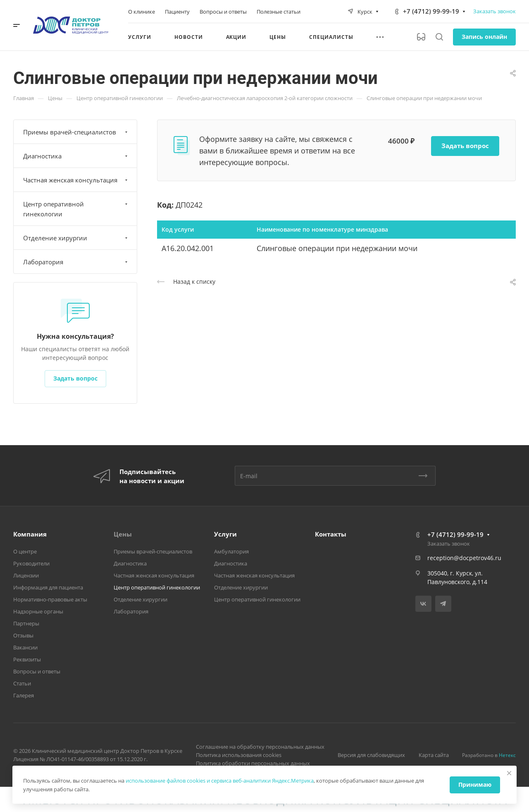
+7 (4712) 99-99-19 (431, 11)
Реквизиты (27, 659)
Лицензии (26, 575)
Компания (30, 534)
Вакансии (25, 647)
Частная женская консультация (76, 180)
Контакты (331, 534)
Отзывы (23, 635)
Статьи (22, 683)
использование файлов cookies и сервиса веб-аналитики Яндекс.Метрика (220, 781)
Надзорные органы (38, 611)
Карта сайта (434, 755)
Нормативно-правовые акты (50, 599)
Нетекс (507, 755)
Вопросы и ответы (37, 671)
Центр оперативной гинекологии (76, 209)
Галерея (24, 695)
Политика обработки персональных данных (253, 763)
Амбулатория (231, 551)
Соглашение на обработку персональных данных (260, 747)
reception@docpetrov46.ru (464, 558)
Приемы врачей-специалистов (76, 132)
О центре (25, 551)
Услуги (225, 534)
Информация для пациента (48, 587)
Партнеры (26, 623)
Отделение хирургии (76, 238)
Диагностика (76, 156)
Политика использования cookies (239, 755)
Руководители (31, 563)
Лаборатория (76, 262)
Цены (123, 534)
